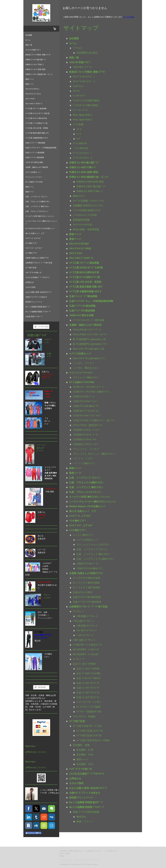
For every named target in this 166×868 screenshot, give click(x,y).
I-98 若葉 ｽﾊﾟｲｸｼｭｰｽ (87, 626)
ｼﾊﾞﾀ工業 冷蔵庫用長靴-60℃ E (37, 138)
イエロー (47, 598)
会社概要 (29, 35)
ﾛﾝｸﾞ (79, 139)
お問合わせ (30, 282)
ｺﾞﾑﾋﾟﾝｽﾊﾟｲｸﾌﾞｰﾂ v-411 (89, 702)
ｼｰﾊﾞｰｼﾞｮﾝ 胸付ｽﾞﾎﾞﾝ (84, 463)
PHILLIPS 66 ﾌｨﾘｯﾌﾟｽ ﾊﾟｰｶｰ (87, 330)
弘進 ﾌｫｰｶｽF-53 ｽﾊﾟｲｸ (88, 697)
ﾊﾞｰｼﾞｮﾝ (40, 451)
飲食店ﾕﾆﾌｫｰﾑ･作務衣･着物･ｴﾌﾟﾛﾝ (38, 55)
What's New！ (31, 746)
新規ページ (30, 79)
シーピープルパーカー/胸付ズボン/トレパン (41, 222)
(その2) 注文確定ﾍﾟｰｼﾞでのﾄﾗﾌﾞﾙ (37, 278)
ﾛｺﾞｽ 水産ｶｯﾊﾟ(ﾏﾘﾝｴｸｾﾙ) (34, 182)
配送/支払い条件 (92, 860)
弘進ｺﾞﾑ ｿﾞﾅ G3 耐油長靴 (35, 153)
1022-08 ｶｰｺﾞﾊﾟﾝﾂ (82, 67)
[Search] (41, 327)
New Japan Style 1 (83, 115)
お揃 (49, 354)
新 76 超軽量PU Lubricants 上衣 (89, 339)
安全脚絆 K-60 (85, 755)
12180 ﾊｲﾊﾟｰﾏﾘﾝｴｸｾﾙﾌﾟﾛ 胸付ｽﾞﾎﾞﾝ (91, 392)
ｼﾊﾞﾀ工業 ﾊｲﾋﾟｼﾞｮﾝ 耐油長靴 (36, 109)
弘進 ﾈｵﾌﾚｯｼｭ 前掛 (82, 592)
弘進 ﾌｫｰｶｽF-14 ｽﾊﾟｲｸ (88, 683)
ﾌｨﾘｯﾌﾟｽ (48, 340)
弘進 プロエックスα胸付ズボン (38, 202)
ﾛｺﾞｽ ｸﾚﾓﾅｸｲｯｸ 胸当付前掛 (87, 578)
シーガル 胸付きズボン (86, 368)
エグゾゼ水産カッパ (33, 172)
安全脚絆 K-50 (85, 750)
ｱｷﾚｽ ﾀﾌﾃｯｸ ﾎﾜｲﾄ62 (32, 89)
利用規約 (62, 860)
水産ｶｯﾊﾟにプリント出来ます (36, 297)
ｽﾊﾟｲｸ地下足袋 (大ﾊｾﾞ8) (89, 736)
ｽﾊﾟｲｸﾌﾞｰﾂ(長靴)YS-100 (89, 712)
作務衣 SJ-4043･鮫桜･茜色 (35, 69)
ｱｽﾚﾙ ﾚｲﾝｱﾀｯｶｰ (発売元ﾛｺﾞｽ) (87, 425)
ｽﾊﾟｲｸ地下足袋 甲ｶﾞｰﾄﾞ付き (87, 726)
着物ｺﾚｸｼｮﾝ (79, 196)
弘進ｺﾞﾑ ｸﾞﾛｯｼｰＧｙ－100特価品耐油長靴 (41, 148)
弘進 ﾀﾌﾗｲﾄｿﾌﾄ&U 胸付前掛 (87, 597)
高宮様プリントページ (34, 302)
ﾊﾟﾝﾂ (49, 356)
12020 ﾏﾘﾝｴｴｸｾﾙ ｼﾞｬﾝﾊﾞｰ (86, 401)
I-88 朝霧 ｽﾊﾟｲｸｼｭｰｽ (87, 616)
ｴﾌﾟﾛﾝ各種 (78, 124)
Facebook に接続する (33, 833)
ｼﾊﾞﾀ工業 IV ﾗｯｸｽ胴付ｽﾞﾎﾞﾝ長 (36, 123)
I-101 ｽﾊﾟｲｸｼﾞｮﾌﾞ (85, 635)
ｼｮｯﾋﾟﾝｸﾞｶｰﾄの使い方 (33, 273)
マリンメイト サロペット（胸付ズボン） (95, 454)
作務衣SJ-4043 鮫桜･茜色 (90, 182)
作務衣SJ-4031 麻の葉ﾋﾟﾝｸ (91, 186)
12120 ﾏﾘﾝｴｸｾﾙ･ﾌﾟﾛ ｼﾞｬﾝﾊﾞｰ (87, 416)
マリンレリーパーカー (34, 177)
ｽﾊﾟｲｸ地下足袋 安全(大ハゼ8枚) (93, 740)
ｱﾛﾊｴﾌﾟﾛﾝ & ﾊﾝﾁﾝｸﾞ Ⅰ (84, 77)
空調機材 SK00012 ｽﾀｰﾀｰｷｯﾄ (88, 206)
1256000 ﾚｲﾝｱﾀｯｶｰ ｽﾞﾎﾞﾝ (86, 444)
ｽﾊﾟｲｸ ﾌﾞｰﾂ (78, 659)
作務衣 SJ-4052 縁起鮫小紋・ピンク (39, 74)
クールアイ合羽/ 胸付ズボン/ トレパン (40, 216)
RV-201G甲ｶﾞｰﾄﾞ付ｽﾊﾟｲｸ (86, 650)
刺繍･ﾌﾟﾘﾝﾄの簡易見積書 (86, 812)
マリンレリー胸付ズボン (86, 377)
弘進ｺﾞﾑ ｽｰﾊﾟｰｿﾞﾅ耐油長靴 (35, 143)
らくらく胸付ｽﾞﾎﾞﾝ (83, 535)
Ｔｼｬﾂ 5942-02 (80, 148)
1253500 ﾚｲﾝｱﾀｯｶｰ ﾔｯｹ (85, 439)
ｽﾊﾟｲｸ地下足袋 (31, 268)
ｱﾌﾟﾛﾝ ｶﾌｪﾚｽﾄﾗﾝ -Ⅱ (83, 158)
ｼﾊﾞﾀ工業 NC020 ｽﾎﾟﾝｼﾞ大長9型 (37, 114)
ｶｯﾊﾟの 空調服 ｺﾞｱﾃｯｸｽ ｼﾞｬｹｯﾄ (90, 201)
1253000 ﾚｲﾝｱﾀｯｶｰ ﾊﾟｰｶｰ (86, 435)
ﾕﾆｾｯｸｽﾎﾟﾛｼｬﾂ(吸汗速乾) (86, 105)
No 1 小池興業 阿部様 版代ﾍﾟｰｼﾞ (38, 307)
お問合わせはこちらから (36, 752)
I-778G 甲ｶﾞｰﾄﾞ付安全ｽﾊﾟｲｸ (87, 645)
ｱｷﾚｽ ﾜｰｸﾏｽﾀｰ (30, 99)
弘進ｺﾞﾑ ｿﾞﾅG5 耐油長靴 (35, 158)
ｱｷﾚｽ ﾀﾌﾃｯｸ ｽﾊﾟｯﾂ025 (33, 94)
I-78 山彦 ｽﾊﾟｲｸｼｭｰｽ (83, 621)
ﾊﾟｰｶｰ (47, 342)
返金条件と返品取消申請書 (76, 860)
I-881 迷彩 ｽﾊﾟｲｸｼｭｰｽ (84, 640)
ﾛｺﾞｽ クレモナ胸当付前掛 (86, 583)
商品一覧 (29, 45)
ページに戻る (129, 17)
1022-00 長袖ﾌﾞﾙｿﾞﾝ (33, 50)
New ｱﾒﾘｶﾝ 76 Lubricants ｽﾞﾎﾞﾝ (89, 358)
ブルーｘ (47, 595)
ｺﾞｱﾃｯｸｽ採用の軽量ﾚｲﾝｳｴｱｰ (87, 210)
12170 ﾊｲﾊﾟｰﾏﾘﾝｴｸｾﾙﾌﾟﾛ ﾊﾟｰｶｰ (89, 387)
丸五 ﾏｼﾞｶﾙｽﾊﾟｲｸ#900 (84, 664)
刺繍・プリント (85, 821)
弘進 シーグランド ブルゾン (37, 197)
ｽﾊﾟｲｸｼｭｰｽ (78, 611)
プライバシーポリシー (67, 862)
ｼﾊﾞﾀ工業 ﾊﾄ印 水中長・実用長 (37, 128)
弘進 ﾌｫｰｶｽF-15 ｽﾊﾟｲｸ (88, 693)
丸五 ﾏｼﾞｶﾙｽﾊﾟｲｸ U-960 (88, 673)
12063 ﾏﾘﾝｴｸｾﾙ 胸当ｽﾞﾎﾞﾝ (86, 406)
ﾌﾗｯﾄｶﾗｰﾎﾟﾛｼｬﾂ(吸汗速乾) (86, 101)
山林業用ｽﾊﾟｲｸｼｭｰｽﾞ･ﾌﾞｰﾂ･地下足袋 (39, 263)
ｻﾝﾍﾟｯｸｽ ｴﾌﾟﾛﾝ (80, 110)
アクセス (78, 48)
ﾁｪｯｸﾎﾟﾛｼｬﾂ (79, 96)
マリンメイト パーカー (86, 449)
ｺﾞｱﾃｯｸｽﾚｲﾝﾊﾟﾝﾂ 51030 (85, 215)
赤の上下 (40, 448)
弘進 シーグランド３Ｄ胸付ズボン (95, 559)
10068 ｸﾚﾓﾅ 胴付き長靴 (34, 162)
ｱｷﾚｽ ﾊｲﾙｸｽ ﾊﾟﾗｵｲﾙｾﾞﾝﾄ (34, 104)
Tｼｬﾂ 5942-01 (80, 143)
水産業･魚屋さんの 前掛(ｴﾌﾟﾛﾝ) (37, 258)
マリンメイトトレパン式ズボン (93, 545)
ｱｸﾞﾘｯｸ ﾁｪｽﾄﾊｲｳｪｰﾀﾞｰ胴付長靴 (89, 320)
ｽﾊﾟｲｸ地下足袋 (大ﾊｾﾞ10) (90, 731)
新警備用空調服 (81, 220)
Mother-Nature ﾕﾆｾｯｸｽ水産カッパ (40, 229)
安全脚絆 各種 (81, 745)
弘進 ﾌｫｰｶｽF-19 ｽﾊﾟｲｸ (88, 688)
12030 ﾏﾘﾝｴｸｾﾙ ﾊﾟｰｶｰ (84, 397)
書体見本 (81, 817)
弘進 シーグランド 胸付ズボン (37, 206)
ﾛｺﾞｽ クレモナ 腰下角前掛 (87, 587)
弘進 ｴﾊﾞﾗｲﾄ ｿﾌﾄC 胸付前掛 (87, 602)
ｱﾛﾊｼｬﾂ (76, 91)
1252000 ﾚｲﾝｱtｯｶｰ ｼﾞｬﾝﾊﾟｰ (87, 430)
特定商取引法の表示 (87, 53)
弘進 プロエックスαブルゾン (37, 211)
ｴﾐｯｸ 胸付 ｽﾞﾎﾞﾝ (31, 243)
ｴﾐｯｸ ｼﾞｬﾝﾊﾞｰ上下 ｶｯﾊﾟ (34, 248)
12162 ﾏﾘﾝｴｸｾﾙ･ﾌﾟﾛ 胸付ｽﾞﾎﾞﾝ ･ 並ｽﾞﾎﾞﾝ (94, 420)
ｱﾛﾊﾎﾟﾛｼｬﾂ (78, 86)
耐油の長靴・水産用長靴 (86, 229)
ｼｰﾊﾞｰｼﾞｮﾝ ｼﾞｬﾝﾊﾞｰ (84, 459)
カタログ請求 (30, 287)
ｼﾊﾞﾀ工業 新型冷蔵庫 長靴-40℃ (37, 133)
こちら (103, 851)
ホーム (28, 40)
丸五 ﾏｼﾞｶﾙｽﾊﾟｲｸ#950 (88, 669)
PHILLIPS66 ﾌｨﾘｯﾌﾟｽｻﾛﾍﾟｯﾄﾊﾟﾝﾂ (90, 334)
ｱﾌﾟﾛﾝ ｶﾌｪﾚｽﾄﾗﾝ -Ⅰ (83, 153)
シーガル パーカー (84, 363)
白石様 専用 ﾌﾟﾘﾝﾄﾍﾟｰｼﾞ (34, 317)
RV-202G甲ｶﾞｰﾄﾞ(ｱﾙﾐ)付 (86, 654)
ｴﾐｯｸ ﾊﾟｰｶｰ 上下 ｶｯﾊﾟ (33, 238)
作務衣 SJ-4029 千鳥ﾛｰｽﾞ (35, 65)
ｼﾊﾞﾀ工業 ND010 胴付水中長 (36, 118)
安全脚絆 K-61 (85, 764)
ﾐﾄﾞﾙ (79, 129)
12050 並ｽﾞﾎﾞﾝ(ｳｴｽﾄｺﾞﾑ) (86, 411)
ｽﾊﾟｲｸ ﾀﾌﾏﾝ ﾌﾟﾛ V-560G (88, 707)
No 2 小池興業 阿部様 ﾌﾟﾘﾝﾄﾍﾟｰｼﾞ (38, 312)
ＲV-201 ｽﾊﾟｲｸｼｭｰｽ (86, 630)
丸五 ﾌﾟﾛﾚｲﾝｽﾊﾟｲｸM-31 (88, 678)
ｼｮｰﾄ (80, 134)
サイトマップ (80, 862)
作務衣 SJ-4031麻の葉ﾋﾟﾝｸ (35, 60)
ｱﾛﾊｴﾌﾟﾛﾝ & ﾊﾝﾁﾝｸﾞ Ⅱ (84, 81)
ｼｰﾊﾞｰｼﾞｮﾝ (41, 445)
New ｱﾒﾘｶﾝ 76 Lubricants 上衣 (89, 349)
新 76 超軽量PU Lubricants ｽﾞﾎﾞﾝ (90, 344)
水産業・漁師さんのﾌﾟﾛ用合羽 (37, 167)
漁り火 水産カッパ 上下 (35, 233)
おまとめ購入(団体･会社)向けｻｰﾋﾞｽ (38, 292)
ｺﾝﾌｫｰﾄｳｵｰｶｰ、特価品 (84, 716)
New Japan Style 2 (83, 120)
